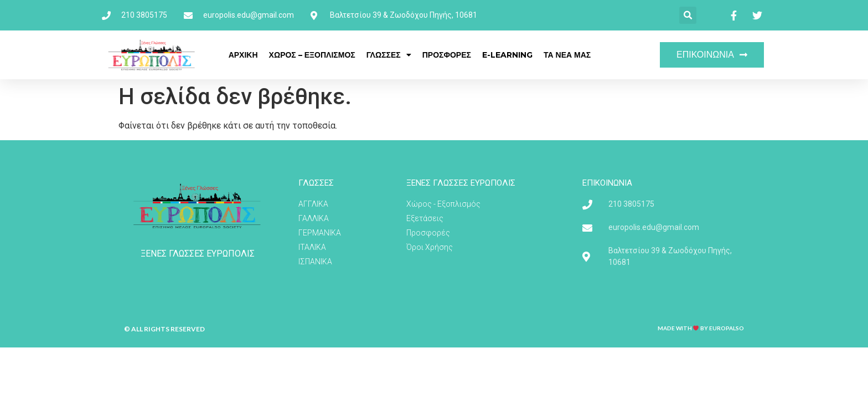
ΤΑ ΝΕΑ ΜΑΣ (567, 55)
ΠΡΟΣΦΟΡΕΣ (447, 55)
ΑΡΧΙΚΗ (243, 55)
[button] (688, 15)
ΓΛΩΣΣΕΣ (389, 55)
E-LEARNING (507, 55)
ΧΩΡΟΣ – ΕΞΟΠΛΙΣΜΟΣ (312, 55)
